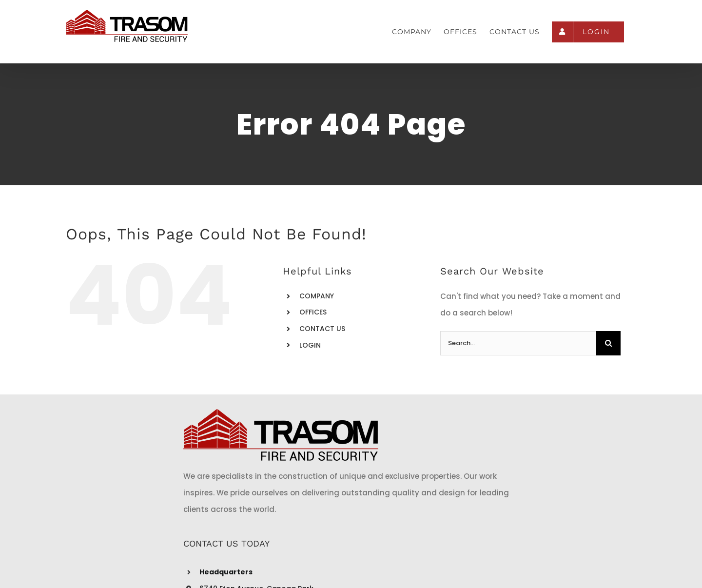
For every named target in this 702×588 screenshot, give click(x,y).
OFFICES (313, 312)
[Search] (608, 343)
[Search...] (518, 343)
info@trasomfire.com (316, 517)
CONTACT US (322, 329)
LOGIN (310, 345)
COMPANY (317, 296)
